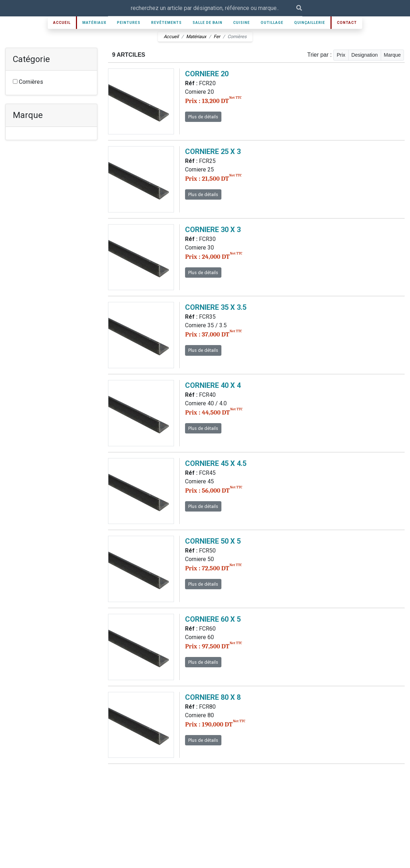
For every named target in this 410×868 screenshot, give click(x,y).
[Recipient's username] (202, 8)
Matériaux (94, 23)
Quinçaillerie (310, 23)
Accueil (62, 23)
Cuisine (242, 23)
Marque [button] (392, 55)
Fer (217, 37)
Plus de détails (203, 117)
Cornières (28, 82)
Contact (347, 23)
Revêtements (166, 23)
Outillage (272, 23)
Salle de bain (207, 23)
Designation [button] (365, 55)
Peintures (129, 23)
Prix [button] (341, 55)
